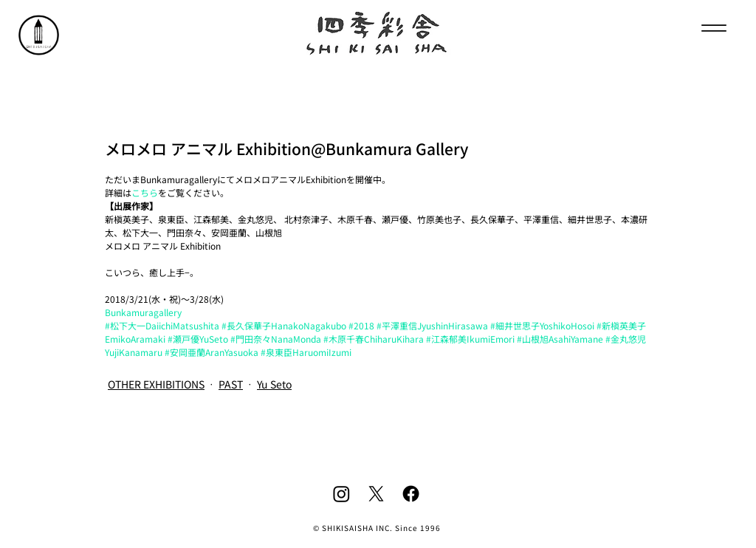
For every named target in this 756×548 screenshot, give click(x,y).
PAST (231, 384)
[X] (376, 494)
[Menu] (714, 28)
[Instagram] (341, 494)
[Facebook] (411, 494)
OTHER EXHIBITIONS (156, 384)
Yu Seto (274, 384)
